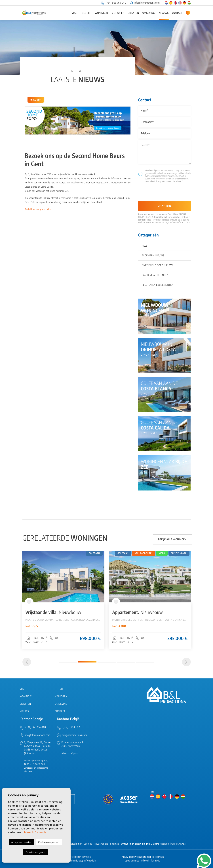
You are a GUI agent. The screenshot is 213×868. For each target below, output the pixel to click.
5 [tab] (145, 662)
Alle (145, 246)
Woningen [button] (101, 13)
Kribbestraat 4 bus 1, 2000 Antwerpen (73, 744)
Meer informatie (35, 832)
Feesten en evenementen (158, 285)
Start (75, 13)
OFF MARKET (179, 844)
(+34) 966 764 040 (113, 3)
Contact (177, 13)
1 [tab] (68, 662)
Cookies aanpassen (49, 842)
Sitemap (115, 844)
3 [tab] (107, 662)
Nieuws (164, 13)
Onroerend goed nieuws (158, 265)
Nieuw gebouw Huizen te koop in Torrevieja (143, 857)
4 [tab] (126, 662)
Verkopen (118, 13)
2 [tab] (87, 662)
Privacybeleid (173, 176)
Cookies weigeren (35, 852)
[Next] (186, 662)
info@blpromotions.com (145, 3)
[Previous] (27, 662)
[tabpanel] (63, 600)
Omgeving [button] (149, 13)
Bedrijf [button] (86, 13)
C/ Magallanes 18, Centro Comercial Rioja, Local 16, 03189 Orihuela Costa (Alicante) (38, 748)
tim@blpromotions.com (74, 735)
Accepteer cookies (21, 842)
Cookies (88, 844)
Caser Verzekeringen (155, 275)
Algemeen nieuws (153, 256)
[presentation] (158, 193)
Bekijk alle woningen (172, 539)
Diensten (133, 13)
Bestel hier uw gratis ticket (38, 209)
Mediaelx (165, 844)
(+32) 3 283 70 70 (72, 727)
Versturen (165, 206)
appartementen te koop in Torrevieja (143, 861)
